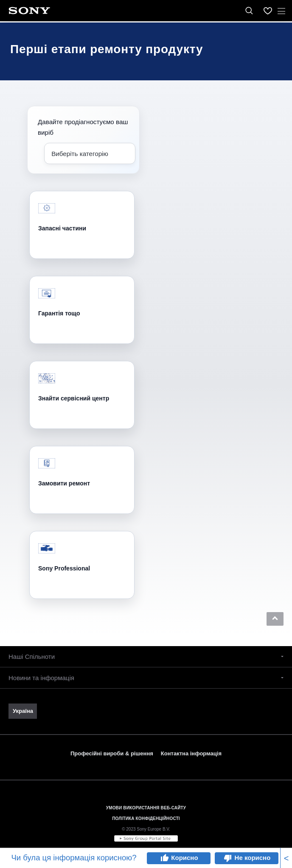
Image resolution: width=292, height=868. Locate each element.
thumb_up (164, 858)
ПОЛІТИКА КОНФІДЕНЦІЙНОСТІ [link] (146, 818)
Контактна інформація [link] (191, 753)
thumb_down (228, 858)
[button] (275, 619)
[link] (23, 711)
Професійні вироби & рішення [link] (112, 753)
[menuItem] (268, 11)
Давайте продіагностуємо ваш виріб (83, 127)
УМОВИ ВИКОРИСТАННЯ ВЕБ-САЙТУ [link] (146, 808)
